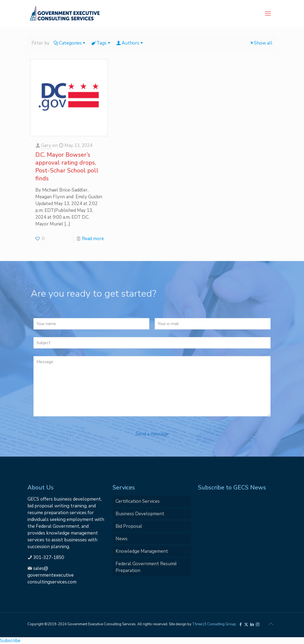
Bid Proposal (129, 526)
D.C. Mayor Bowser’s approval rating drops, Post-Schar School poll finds (67, 167)
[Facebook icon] (241, 624)
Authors (130, 43)
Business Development (140, 514)
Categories (70, 43)
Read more (93, 239)
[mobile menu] (268, 14)
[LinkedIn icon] (252, 624)
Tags (101, 43)
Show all (261, 43)
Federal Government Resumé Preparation (146, 567)
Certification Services (138, 501)
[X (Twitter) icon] (246, 624)
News (122, 539)
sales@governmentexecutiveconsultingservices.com (52, 575)
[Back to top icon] (271, 624)
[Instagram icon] (258, 624)
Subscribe (10, 641)
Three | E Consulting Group (214, 624)
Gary (46, 145)
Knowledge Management (142, 551)
